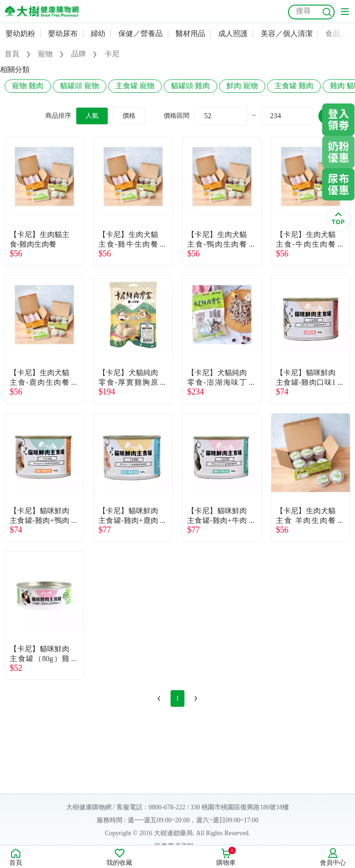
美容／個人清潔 (287, 33)
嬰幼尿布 (63, 33)
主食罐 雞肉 (294, 86)
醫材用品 (190, 33)
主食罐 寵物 (135, 86)
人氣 (92, 116)
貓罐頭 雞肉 (190, 86)
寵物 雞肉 (28, 86)
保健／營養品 (141, 33)
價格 (129, 116)
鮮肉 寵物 (242, 86)
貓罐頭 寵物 (80, 86)
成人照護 (233, 33)
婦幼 (98, 33)
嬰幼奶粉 (20, 33)
